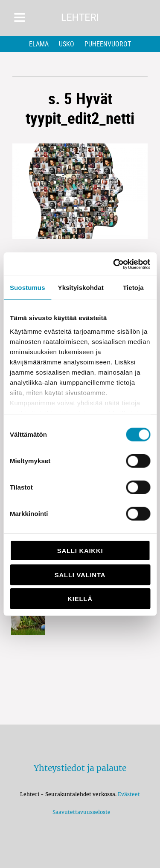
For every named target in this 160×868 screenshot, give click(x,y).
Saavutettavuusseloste (80, 812)
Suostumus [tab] (28, 288)
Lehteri (80, 18)
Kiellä (80, 599)
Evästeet (129, 794)
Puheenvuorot (108, 44)
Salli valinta (80, 574)
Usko (67, 44)
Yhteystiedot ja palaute (80, 768)
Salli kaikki (80, 551)
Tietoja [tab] (133, 288)
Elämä (39, 44)
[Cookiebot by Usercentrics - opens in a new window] (114, 264)
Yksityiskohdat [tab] (81, 288)
